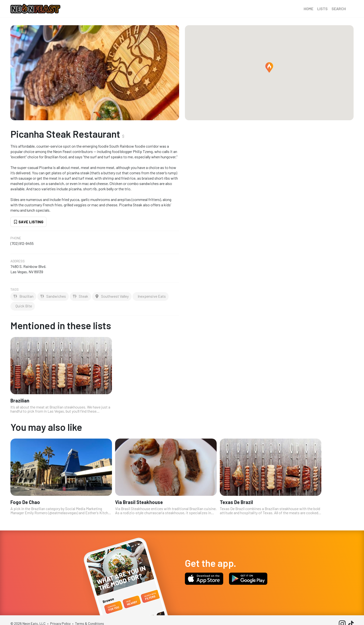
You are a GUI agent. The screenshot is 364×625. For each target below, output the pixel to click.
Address (18, 261)
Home (309, 9)
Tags (15, 289)
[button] (269, 67)
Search (339, 9)
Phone (16, 238)
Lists (322, 9)
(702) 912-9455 (22, 243)
